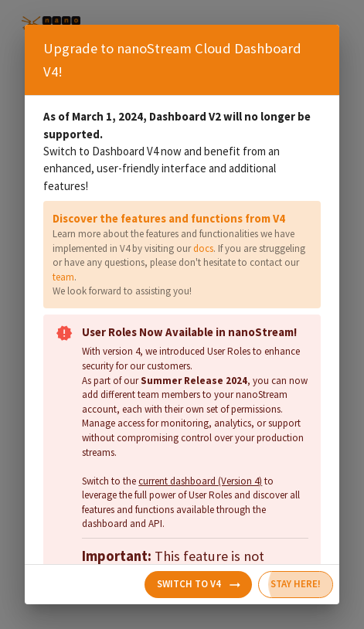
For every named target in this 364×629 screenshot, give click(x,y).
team (63, 277)
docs (203, 248)
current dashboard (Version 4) (200, 481)
